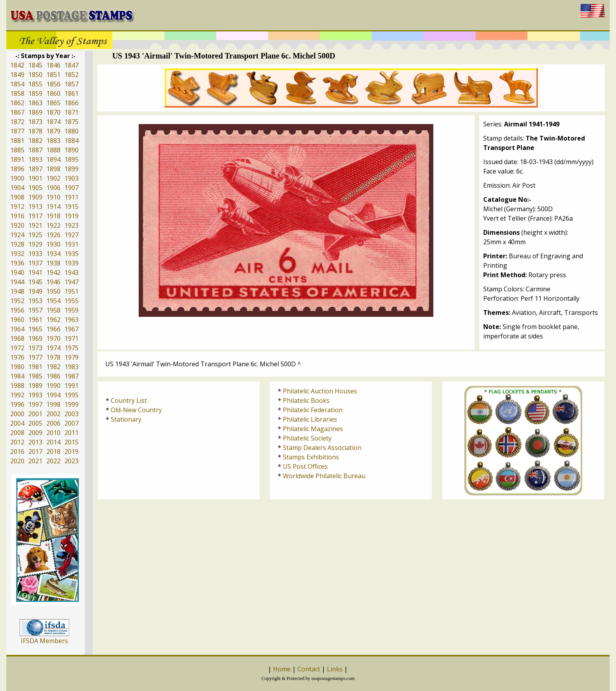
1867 (17, 112)
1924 (17, 235)
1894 (53, 159)
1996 (17, 404)
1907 (71, 188)
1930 (53, 244)
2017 (35, 452)
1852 (71, 75)
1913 (35, 207)
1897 (35, 169)
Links (335, 669)
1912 (17, 207)
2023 (71, 461)
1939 (71, 263)
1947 (71, 282)
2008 (17, 433)
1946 (53, 282)
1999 (71, 404)
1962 (53, 320)
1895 (71, 159)
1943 (71, 272)
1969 (35, 338)
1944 (17, 282)
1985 (35, 376)
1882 (35, 141)
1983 (71, 367)
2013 (35, 442)
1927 (71, 235)
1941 (35, 272)
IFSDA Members (44, 641)
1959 (71, 310)
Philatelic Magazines (313, 429)
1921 (35, 225)
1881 (17, 141)
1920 (17, 225)
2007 (71, 423)
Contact (309, 669)
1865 (53, 103)
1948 (17, 291)
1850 (35, 75)
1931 (71, 244)
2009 (35, 433)
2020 (17, 461)
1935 (71, 254)
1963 (71, 320)
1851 (53, 75)
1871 (71, 112)
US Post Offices (305, 466)
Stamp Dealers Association (322, 448)
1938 (53, 263)
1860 (53, 93)
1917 (35, 216)
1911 (71, 197)
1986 (53, 376)
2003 (71, 414)
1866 (71, 103)
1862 (17, 103)
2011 (71, 433)
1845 (35, 65)
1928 (17, 244)
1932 (17, 254)
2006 (53, 423)
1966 (53, 329)
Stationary (126, 419)
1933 (35, 254)
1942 (53, 272)
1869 (35, 112)
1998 (53, 404)
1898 (53, 169)
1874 (53, 122)
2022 (53, 461)
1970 (53, 338)
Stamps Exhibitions (311, 457)
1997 (35, 404)
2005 (35, 423)
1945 (35, 282)
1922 (53, 225)
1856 (53, 84)
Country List (129, 400)
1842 (17, 65)
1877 (17, 131)
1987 (71, 376)
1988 (17, 386)
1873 (35, 122)
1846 (53, 65)
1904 (17, 188)
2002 (53, 414)
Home (282, 669)
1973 (35, 348)
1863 (35, 103)
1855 (35, 84)
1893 (35, 159)
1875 (71, 122)
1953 (35, 301)
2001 (35, 414)
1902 (53, 178)
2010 (53, 433)
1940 (17, 272)
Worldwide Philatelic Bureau (324, 476)
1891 (17, 159)
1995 (71, 395)
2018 (53, 452)
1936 (17, 263)
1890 (71, 150)
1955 (71, 301)
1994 (53, 395)
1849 (17, 75)
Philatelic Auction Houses (320, 391)
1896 (17, 169)
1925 (35, 235)
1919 (71, 216)
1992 (17, 395)
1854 (17, 84)
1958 (53, 310)
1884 (71, 141)
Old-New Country (136, 410)
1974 (53, 348)
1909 (35, 197)
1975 (71, 348)
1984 (17, 376)
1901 (35, 178)
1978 (53, 357)
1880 (71, 131)
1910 (53, 197)
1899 (71, 169)
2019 (71, 452)
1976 (17, 357)
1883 (53, 141)
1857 (71, 84)
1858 (17, 93)
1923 (71, 225)
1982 (53, 367)
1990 (53, 386)
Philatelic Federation (313, 410)
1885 (17, 150)
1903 (71, 178)
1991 (71, 386)
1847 (71, 65)
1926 (53, 235)
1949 (35, 291)
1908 (17, 197)
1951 (71, 291)
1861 (71, 93)
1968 (17, 338)
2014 (53, 442)
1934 (53, 254)
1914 (53, 207)
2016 (17, 452)
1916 (17, 216)
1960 (17, 320)
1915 (71, 207)
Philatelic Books (306, 400)
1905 (35, 188)
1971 (71, 338)
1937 (35, 263)
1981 (35, 367)
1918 (53, 216)
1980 (17, 367)
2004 (17, 423)
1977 (35, 357)
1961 (35, 320)
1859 (35, 93)
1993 (35, 395)
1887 (35, 150)
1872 (17, 122)
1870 (53, 112)
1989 (35, 386)
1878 (35, 131)
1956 (17, 310)
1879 (53, 131)
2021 (35, 461)
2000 (17, 414)
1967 (71, 329)
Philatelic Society (307, 438)
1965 (35, 329)
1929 (35, 244)
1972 (17, 348)
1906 (53, 188)
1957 (35, 310)
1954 (53, 301)
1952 (17, 301)
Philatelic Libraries (310, 419)
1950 (53, 291)
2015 (71, 442)
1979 (71, 357)
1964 (17, 329)
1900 (17, 178)
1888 (53, 150)
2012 (17, 442)
